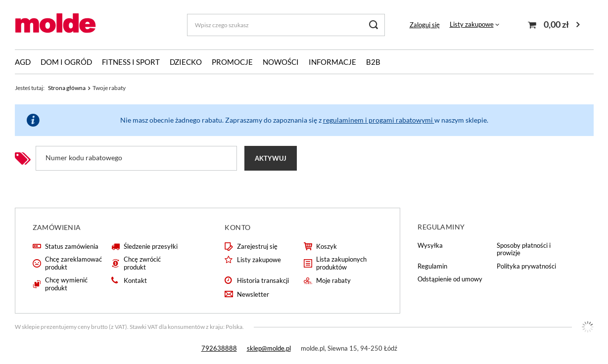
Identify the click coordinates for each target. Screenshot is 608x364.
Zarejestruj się (257, 247)
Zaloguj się (425, 25)
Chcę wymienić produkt (66, 284)
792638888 (219, 348)
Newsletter (253, 295)
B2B (373, 62)
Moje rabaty (333, 281)
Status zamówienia (72, 247)
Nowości (281, 62)
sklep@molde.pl (269, 348)
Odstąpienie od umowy (450, 279)
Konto (237, 227)
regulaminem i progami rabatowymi (379, 120)
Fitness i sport (131, 62)
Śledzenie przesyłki (151, 247)
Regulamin (432, 266)
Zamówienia (57, 227)
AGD (23, 62)
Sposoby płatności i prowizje (524, 250)
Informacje (332, 62)
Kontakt (135, 281)
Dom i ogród (66, 62)
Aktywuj (271, 158)
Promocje (232, 62)
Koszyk (327, 247)
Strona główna (67, 88)
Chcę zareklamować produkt (73, 263)
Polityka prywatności (526, 266)
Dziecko (186, 62)
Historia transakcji (263, 281)
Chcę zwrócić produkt (142, 263)
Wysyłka (430, 246)
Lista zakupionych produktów (341, 263)
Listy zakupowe (472, 24)
